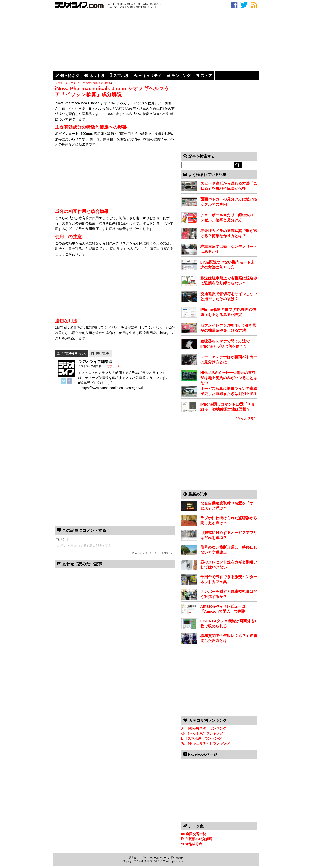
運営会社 (134, 858)
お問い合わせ (176, 858)
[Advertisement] (156, 41)
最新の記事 (102, 353)
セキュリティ (150, 76)
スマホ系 (121, 76)
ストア (206, 76)
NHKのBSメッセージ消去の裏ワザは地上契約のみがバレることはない (229, 378)
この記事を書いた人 (73, 353)
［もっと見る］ (245, 419)
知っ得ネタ (70, 76)
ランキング (181, 76)
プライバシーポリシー (154, 858)
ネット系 (97, 76)
